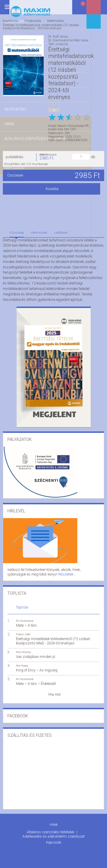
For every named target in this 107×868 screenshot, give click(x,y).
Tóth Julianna (58, 44)
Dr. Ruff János (58, 37)
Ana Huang (22, 662)
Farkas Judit (23, 631)
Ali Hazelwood (25, 618)
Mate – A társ (26, 622)
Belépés (100, 9)
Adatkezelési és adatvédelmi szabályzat (53, 832)
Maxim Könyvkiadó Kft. (73, 124)
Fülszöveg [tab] (17, 231)
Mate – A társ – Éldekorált (36, 680)
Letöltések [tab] (61, 231)
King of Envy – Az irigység (37, 667)
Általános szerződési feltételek (51, 828)
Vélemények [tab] (39, 231)
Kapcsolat (54, 837)
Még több (54, 691)
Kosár (85, 9)
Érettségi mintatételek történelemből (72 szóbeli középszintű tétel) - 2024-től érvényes (53, 638)
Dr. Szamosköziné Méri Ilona (68, 40)
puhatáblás (15, 155)
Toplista (22, 604)
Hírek (54, 821)
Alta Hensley (23, 649)
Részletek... (39, 571)
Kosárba (53, 187)
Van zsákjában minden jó (36, 653)
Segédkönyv (11, 21)
